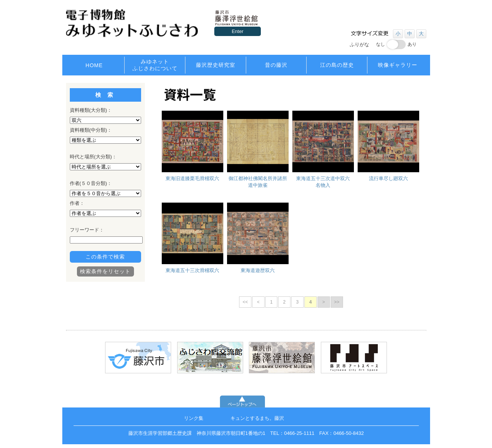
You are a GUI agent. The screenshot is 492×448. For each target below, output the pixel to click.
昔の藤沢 (276, 65)
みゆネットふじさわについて (155, 65)
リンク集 (194, 418)
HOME (94, 65)
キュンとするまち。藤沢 (257, 418)
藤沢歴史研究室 (216, 65)
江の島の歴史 (337, 65)
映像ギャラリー (398, 65)
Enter (237, 31)
